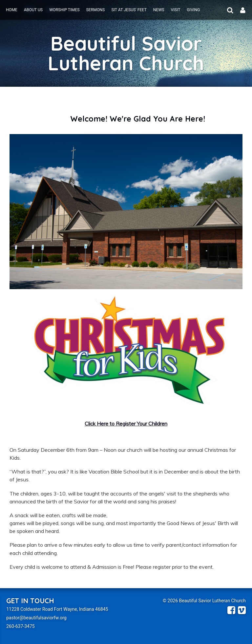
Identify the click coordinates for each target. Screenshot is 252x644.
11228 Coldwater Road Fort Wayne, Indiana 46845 (57, 609)
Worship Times (64, 10)
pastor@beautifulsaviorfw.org (36, 618)
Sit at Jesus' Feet (129, 10)
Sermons (95, 10)
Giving (193, 10)
